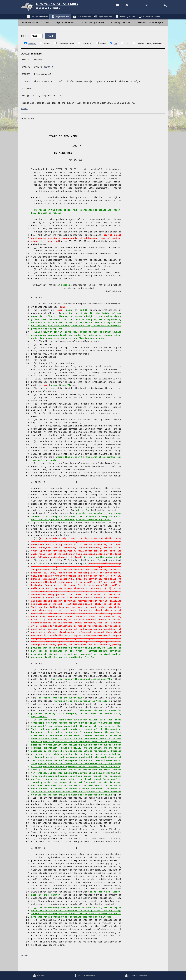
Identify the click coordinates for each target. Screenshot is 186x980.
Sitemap (38, 975)
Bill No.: (25, 41)
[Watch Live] (110, 6)
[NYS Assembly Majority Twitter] (131, 6)
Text (117, 51)
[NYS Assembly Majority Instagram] (141, 6)
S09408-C (49, 74)
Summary (33, 51)
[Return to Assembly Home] (56, 8)
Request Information (84, 975)
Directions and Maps (136, 975)
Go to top (25, 116)
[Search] (161, 6)
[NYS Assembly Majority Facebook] (121, 6)
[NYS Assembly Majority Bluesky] (151, 6)
